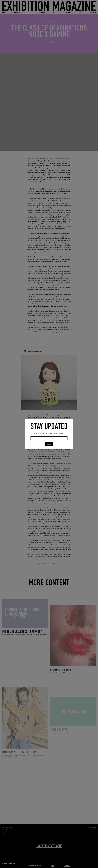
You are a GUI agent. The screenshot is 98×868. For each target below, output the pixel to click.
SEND (49, 444)
